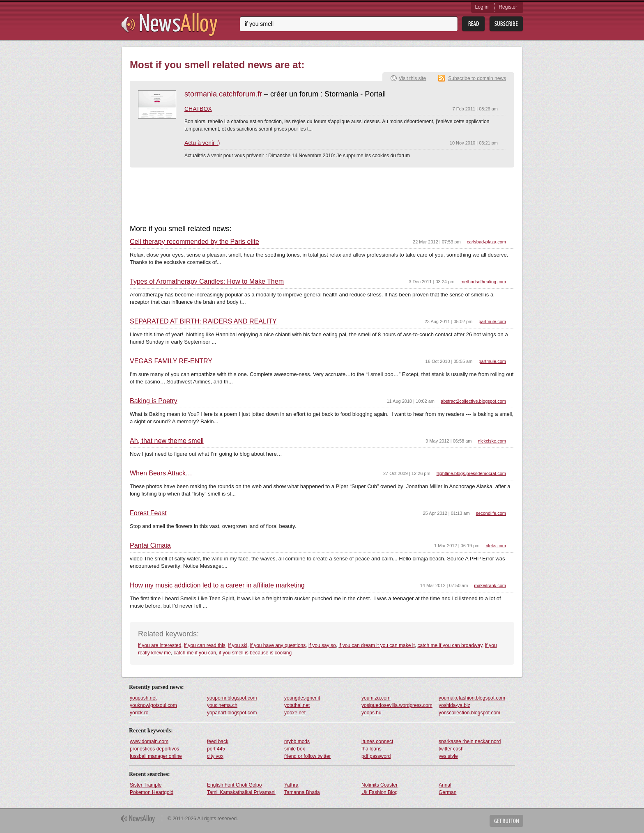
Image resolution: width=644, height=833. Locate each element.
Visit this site (412, 78)
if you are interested (160, 645)
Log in (482, 7)
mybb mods (297, 741)
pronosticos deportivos (154, 749)
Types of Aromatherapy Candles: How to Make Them (207, 282)
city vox (215, 756)
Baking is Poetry (154, 401)
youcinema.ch (222, 705)
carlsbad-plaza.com (486, 242)
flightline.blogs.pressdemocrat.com (471, 473)
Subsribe (506, 24)
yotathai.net (297, 705)
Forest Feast (148, 513)
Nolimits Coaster (379, 785)
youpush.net (143, 698)
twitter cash (451, 749)
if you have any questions (278, 645)
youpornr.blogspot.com (232, 698)
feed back (218, 741)
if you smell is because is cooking (255, 653)
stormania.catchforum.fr (223, 94)
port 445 (216, 749)
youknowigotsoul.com (153, 705)
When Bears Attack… (161, 473)
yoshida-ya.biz (454, 705)
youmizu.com (376, 698)
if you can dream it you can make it (376, 645)
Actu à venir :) (202, 143)
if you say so (322, 645)
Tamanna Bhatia (302, 792)
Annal (445, 785)
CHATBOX (198, 109)
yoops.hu (371, 713)
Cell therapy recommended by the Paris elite (194, 242)
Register (508, 7)
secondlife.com (491, 513)
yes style (448, 756)
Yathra (291, 785)
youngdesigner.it (302, 698)
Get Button (506, 821)
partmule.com (492, 321)
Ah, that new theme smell (167, 441)
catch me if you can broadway (450, 645)
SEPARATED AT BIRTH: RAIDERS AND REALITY (203, 321)
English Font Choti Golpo (234, 785)
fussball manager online (156, 756)
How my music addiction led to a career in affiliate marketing (217, 585)
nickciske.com (492, 441)
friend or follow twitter (307, 756)
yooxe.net (295, 713)
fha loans (371, 749)
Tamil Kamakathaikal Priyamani (241, 792)
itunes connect (377, 741)
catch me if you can (195, 653)
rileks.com (496, 546)
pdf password (376, 756)
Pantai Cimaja (150, 546)
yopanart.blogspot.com (232, 713)
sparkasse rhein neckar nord (470, 741)
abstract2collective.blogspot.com (473, 401)
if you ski (238, 645)
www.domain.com (149, 741)
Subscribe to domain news (477, 78)
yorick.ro (139, 713)
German (447, 792)
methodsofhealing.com (483, 282)
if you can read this (205, 645)
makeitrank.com (490, 585)
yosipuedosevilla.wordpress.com (397, 705)
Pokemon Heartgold (152, 792)
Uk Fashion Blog (379, 792)
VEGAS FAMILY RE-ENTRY (171, 361)
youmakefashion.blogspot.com (472, 698)
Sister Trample (146, 785)
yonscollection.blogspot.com (469, 713)
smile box (295, 749)
